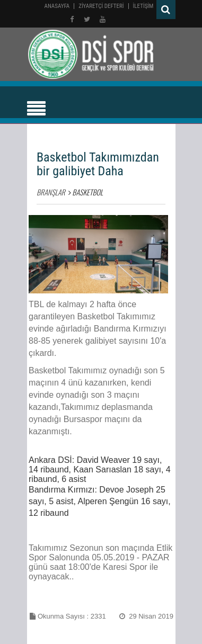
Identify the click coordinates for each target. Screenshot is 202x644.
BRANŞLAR (51, 192)
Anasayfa (57, 6)
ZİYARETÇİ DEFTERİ (101, 6)
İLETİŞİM (143, 6)
